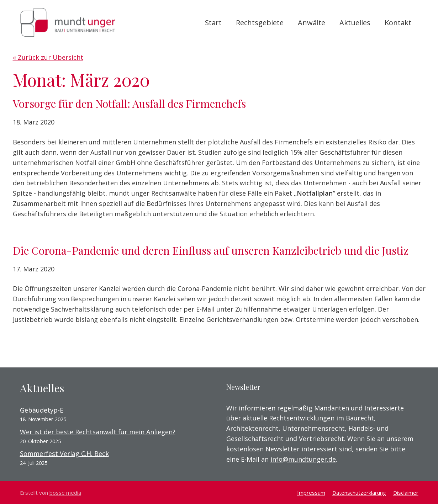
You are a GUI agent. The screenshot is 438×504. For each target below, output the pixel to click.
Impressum (311, 493)
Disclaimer (406, 493)
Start (213, 23)
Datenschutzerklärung (359, 493)
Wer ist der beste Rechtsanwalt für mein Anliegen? (98, 432)
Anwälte (312, 23)
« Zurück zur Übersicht (48, 57)
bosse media (65, 493)
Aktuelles (355, 23)
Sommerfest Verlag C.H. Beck (64, 453)
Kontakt (398, 23)
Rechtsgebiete (260, 23)
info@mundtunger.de (303, 459)
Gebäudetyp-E (42, 410)
